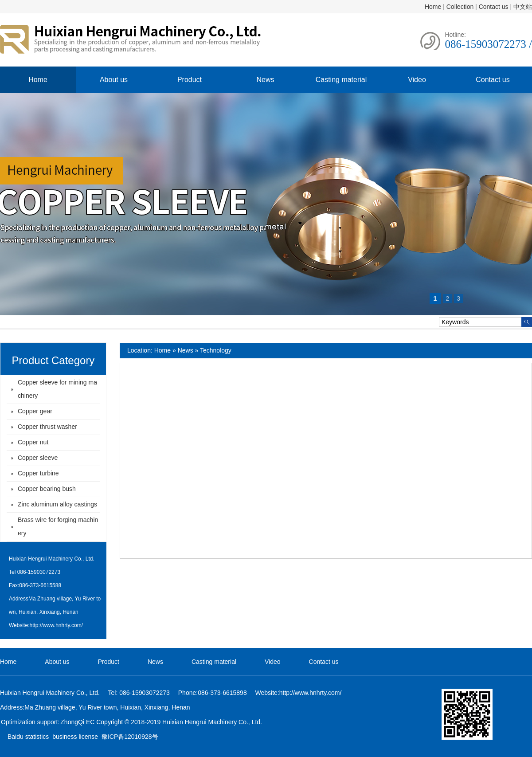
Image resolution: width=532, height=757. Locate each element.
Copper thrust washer (47, 427)
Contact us (494, 7)
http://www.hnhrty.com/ (56, 625)
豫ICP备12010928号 (130, 737)
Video (417, 80)
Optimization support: (30, 722)
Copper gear (35, 411)
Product (190, 80)
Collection (460, 7)
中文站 (523, 7)
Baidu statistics (28, 737)
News (265, 80)
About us (114, 80)
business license (75, 737)
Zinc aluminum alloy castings (57, 504)
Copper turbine (38, 473)
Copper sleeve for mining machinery (57, 389)
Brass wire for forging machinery (58, 526)
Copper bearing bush (47, 489)
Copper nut (33, 442)
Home (433, 7)
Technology (216, 350)
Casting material (341, 80)
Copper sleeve (38, 458)
